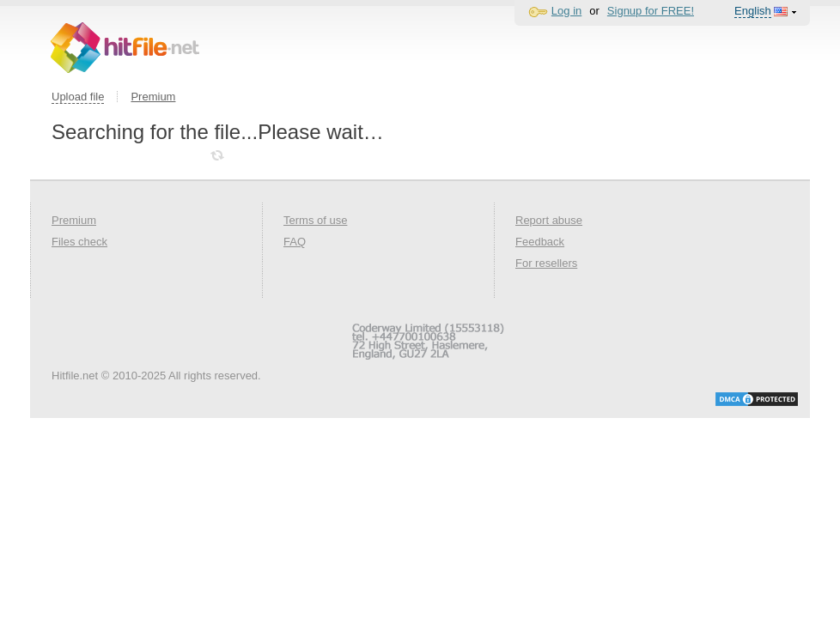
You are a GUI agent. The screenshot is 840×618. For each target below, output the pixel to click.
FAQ (295, 242)
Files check (79, 242)
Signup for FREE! (651, 11)
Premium (153, 97)
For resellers (546, 263)
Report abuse (549, 220)
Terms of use (315, 220)
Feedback (540, 242)
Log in (566, 11)
